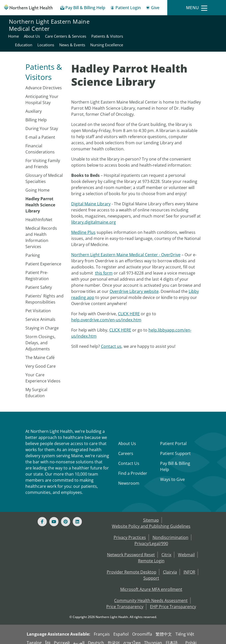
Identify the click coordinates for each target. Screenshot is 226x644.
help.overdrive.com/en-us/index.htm (106, 314)
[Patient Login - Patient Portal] (126, 9)
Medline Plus (83, 227)
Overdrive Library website (134, 286)
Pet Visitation (38, 305)
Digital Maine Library (91, 198)
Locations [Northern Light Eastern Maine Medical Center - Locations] (208, 31)
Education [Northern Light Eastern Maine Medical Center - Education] (186, 31)
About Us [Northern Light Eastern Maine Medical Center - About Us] (163, 22)
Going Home (37, 185)
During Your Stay (42, 123)
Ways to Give (172, 474)
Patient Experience (43, 259)
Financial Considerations (40, 144)
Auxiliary (34, 106)
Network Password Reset (131, 549)
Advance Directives (44, 82)
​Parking (33, 250)
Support (151, 573)
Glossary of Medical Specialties (44, 173)
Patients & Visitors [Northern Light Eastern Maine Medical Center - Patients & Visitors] (157, 31)
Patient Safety (39, 282)
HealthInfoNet (39, 214)
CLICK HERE (129, 308)
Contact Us (129, 458)
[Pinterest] (66, 516)
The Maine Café (40, 352)
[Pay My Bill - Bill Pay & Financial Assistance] (83, 9)
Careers (126, 448)
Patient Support (175, 448)
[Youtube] (54, 516)
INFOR (189, 567)
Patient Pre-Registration (37, 270)
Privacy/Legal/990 (151, 538)
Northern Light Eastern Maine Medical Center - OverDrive (126, 249)
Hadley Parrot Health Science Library (40, 199)
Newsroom (129, 478)
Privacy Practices (130, 532)
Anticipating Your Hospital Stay (42, 94)
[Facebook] (42, 516)
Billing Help (36, 115)
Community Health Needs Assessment (151, 595)
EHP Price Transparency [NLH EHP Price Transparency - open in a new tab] (173, 601)
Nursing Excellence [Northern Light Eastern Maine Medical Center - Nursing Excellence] (200, 39)
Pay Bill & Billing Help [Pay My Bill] (175, 461)
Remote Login (151, 555)
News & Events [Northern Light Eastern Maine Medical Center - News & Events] (166, 39)
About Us (127, 438)
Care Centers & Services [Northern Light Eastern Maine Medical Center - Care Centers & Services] (196, 22)
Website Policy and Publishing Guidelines (151, 521)
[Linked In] (77, 516)
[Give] (153, 9)
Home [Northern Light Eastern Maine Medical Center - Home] (144, 22)
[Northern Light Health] (28, 8)
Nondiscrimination (170, 532)
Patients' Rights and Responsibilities (44, 294)
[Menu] (197, 8)
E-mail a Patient (40, 132)
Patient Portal (173, 438)
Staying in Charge (42, 323)
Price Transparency (125, 601)
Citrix (166, 549)
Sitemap (151, 515)
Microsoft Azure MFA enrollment (151, 584)
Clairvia (170, 567)
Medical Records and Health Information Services (41, 232)
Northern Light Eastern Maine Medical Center (49, 31)
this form (104, 268)
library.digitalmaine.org (94, 217)
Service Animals (40, 314)
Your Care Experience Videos (43, 373)
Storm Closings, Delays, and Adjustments (40, 337)
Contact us (111, 341)
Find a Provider (133, 468)
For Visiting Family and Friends (43, 158)
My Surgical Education (36, 387)
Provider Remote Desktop (132, 567)
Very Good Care (41, 361)
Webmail (186, 549)
